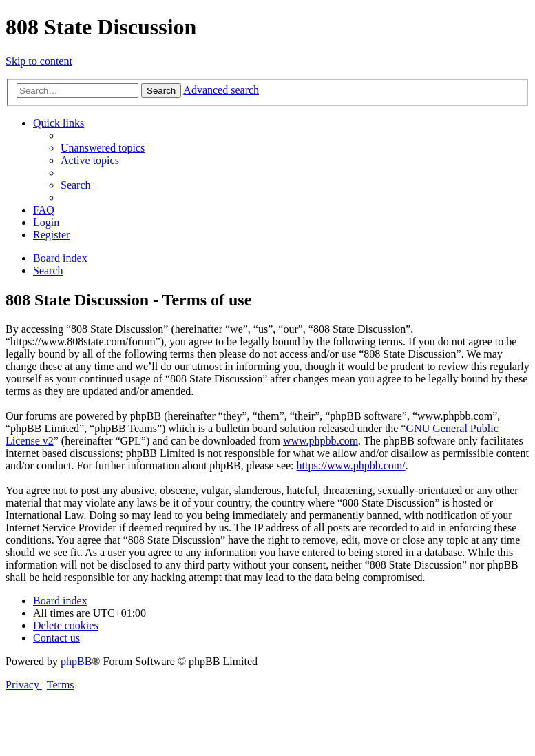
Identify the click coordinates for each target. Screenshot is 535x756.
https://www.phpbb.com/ (351, 466)
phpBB (76, 661)
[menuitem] (103, 148)
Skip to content (39, 61)
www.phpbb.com (321, 441)
